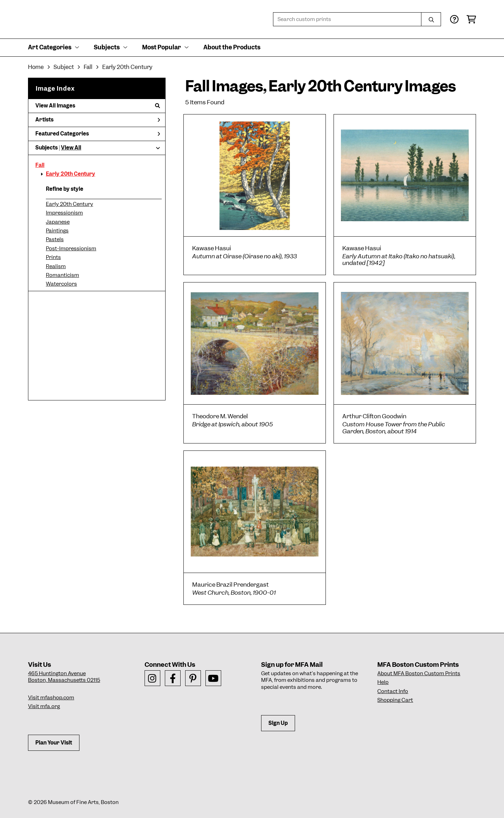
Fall (40, 165)
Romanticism (62, 275)
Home (36, 67)
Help (383, 682)
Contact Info (393, 691)
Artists (98, 120)
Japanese (58, 222)
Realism (56, 266)
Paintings (57, 231)
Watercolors (61, 284)
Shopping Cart (395, 700)
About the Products (232, 47)
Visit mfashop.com (51, 698)
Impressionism (64, 213)
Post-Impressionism (71, 249)
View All (71, 148)
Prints (53, 257)
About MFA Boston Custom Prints (419, 673)
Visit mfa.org (44, 706)
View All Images (98, 106)
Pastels (55, 239)
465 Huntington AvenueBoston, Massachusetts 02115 (64, 677)
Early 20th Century (71, 174)
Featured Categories (98, 134)
